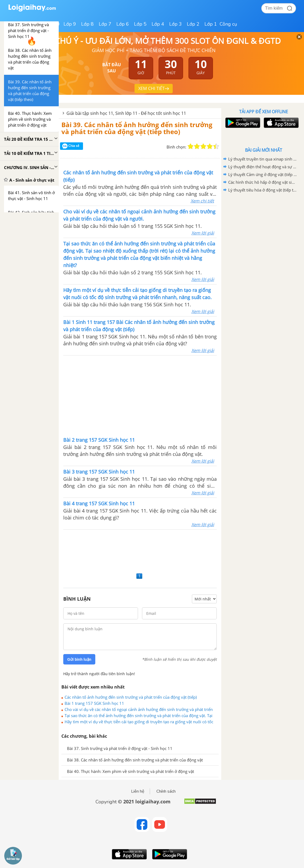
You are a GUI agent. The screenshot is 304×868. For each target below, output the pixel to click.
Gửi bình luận (79, 659)
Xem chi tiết (202, 201)
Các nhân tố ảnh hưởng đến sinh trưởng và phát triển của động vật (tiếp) (131, 697)
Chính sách (166, 791)
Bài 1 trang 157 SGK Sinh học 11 (94, 703)
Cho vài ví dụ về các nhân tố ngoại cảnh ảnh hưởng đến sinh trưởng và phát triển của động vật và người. (139, 709)
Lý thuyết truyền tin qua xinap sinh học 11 (263, 159)
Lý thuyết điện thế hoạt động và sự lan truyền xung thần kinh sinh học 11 (263, 167)
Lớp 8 (87, 24)
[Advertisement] (140, 396)
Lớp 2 (193, 24)
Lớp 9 (70, 24)
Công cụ (228, 24)
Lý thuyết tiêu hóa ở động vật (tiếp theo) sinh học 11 (263, 190)
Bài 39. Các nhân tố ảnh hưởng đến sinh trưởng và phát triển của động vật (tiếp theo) (137, 128)
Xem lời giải (203, 233)
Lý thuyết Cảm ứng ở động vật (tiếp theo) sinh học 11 (263, 174)
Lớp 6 (123, 24)
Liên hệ (138, 791)
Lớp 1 (211, 24)
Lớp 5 (140, 24)
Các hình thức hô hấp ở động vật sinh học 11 (263, 182)
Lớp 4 (158, 24)
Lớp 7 (105, 24)
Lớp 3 (175, 24)
